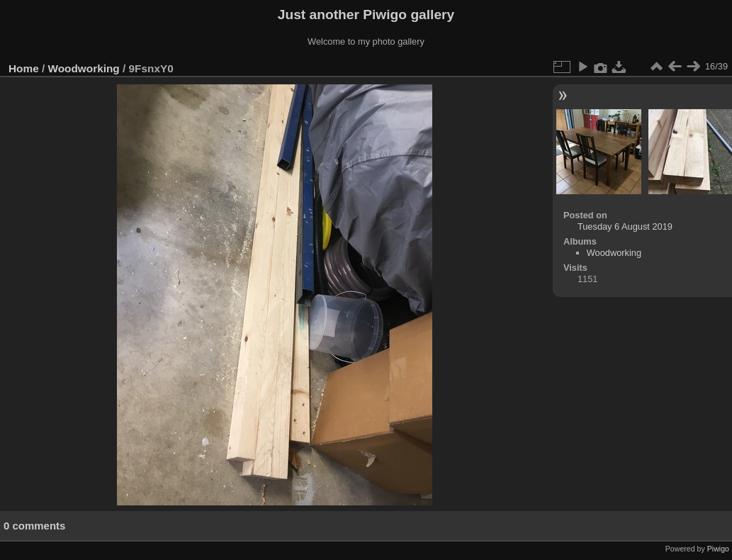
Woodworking (84, 68)
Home (24, 68)
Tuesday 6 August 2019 (625, 226)
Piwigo (718, 549)
